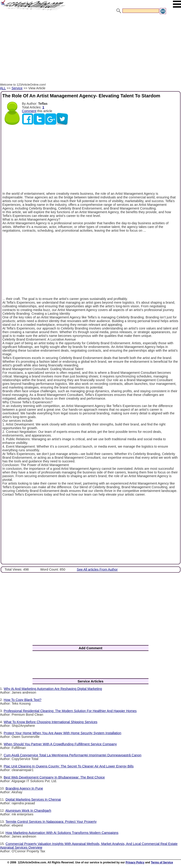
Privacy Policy (135, 862)
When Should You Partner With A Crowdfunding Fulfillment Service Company (60, 744)
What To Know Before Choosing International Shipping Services (50, 722)
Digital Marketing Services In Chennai (33, 799)
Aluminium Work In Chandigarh (28, 811)
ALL (3, 88)
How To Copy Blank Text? (22, 700)
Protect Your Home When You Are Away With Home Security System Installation (62, 733)
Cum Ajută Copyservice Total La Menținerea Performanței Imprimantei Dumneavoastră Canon (73, 755)
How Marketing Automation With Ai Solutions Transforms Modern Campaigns (62, 833)
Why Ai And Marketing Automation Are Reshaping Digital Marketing (53, 689)
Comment (29, 111)
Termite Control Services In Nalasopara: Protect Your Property (51, 822)
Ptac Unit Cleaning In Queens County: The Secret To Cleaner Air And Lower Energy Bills (69, 766)
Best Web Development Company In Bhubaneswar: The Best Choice (54, 777)
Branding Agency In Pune (24, 788)
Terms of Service (162, 862)
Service (17, 88)
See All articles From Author (97, 569)
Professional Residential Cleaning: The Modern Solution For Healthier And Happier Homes (70, 711)
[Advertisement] (90, 49)
